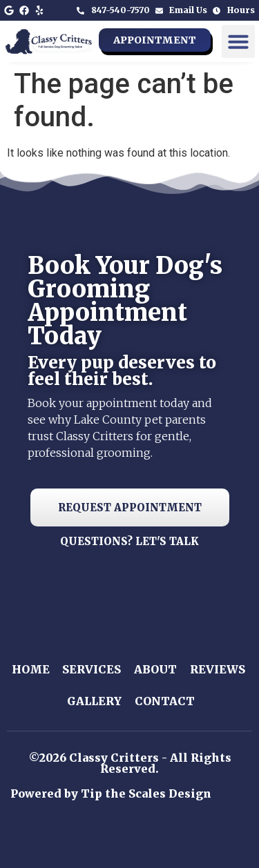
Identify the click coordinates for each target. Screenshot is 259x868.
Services (92, 669)
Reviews (218, 669)
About (155, 669)
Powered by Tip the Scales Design (111, 793)
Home (31, 669)
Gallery (94, 701)
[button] (238, 41)
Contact (165, 701)
